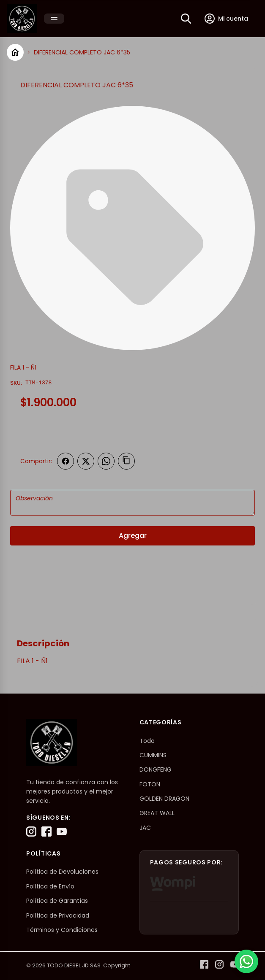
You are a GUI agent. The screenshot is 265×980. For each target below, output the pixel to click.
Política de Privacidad (58, 915)
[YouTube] (62, 832)
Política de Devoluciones (62, 872)
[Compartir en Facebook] (66, 461)
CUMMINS (153, 755)
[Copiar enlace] (126, 461)
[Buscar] (186, 19)
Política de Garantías (57, 901)
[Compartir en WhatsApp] (106, 461)
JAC (145, 828)
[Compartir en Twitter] (86, 461)
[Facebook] (46, 832)
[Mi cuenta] (226, 19)
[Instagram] (31, 832)
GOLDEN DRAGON (164, 799)
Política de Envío (50, 886)
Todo (147, 741)
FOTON (150, 784)
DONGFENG (156, 769)
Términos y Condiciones (62, 930)
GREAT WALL (157, 813)
